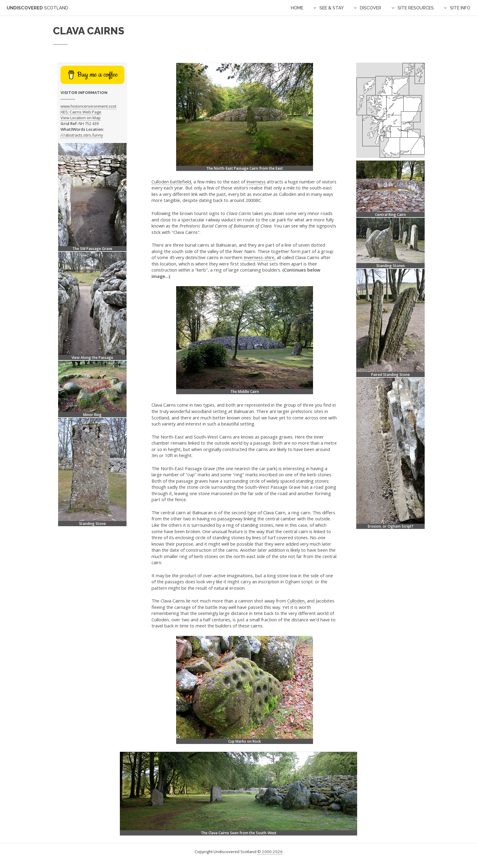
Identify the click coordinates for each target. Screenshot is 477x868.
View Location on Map (81, 118)
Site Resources (416, 8)
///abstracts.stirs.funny (82, 135)
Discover (371, 8)
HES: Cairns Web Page (81, 112)
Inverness (256, 182)
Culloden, (296, 601)
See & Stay (332, 8)
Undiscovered (37, 8)
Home (297, 8)
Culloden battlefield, (172, 182)
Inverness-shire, (260, 257)
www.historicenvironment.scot (88, 106)
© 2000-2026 (270, 852)
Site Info (460, 8)
